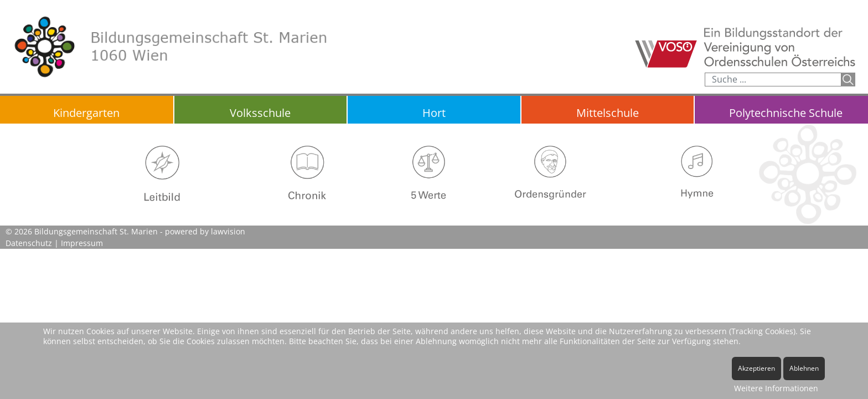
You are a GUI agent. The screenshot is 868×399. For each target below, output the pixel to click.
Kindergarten (86, 113)
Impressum (82, 243)
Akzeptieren (756, 368)
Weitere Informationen (776, 388)
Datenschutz (29, 243)
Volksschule (260, 113)
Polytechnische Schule (786, 113)
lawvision (228, 231)
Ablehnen (804, 368)
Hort (434, 113)
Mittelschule (608, 113)
